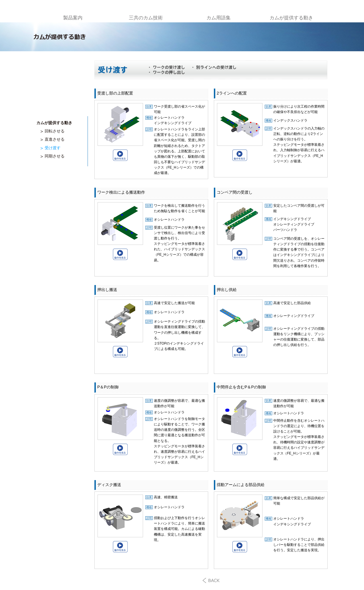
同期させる (55, 156)
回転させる (55, 131)
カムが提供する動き (291, 18)
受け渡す (53, 148)
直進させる (55, 139)
